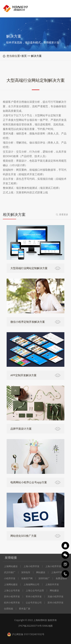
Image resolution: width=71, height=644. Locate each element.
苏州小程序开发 (12, 597)
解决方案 (36, 56)
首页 (24, 56)
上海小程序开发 (31, 566)
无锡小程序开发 (55, 597)
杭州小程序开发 (12, 603)
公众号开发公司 (34, 603)
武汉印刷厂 (10, 572)
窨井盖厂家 (25, 609)
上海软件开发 (52, 585)
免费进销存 (61, 578)
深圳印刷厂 (44, 578)
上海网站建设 (11, 566)
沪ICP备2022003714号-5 (31, 626)
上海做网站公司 (31, 585)
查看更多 (64, 214)
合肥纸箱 (9, 609)
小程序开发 (10, 578)
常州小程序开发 (34, 597)
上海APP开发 (58, 572)
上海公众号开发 (12, 591)
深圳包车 (26, 572)
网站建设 (41, 572)
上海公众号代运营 (35, 591)
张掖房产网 (27, 578)
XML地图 (48, 626)
